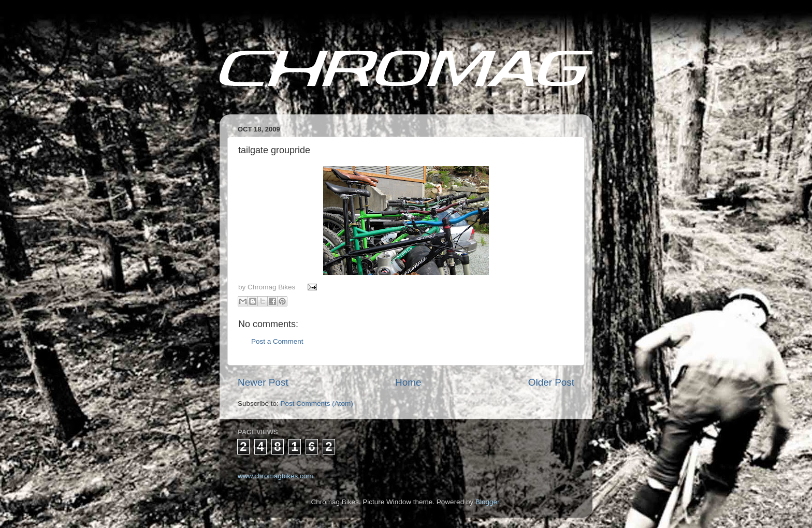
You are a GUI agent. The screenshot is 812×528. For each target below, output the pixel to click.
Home (408, 382)
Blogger (487, 502)
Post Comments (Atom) (317, 404)
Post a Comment (277, 341)
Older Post (551, 382)
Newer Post (263, 382)
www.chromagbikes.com (275, 476)
